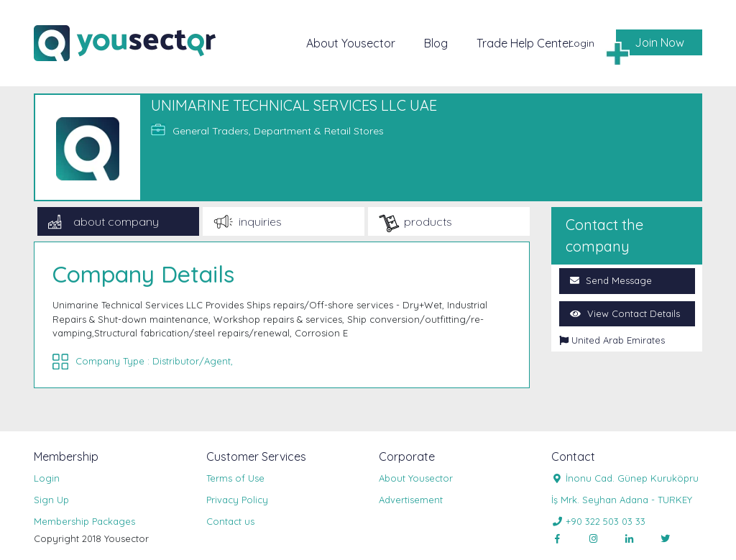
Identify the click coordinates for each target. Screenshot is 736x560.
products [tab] (428, 221)
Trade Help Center (525, 43)
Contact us (230, 521)
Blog (436, 43)
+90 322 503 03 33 (598, 521)
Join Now (659, 42)
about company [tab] (116, 221)
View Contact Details (625, 313)
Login (581, 44)
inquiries (260, 221)
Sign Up (51, 500)
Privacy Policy (237, 500)
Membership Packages (84, 521)
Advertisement (411, 500)
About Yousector (351, 43)
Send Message (611, 280)
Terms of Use (235, 478)
